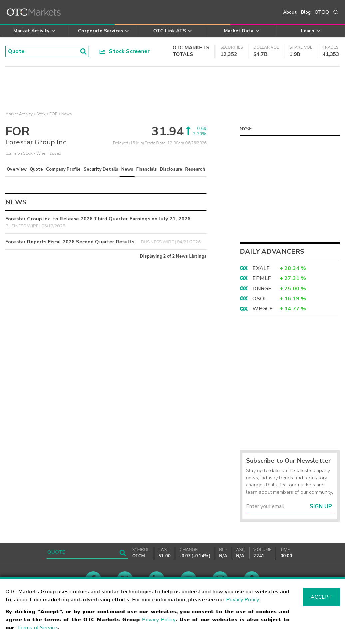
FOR (53, 114)
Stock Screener (125, 51)
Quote (36, 169)
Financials (147, 169)
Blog (306, 12)
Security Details (101, 169)
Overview (17, 169)
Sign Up (321, 506)
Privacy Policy (243, 600)
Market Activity (19, 114)
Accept (321, 597)
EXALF (261, 268)
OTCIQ (322, 12)
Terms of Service (37, 628)
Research (195, 169)
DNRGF (262, 289)
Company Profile (63, 169)
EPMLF (262, 278)
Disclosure (171, 169)
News (127, 169)
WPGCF (262, 309)
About (290, 12)
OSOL (260, 299)
